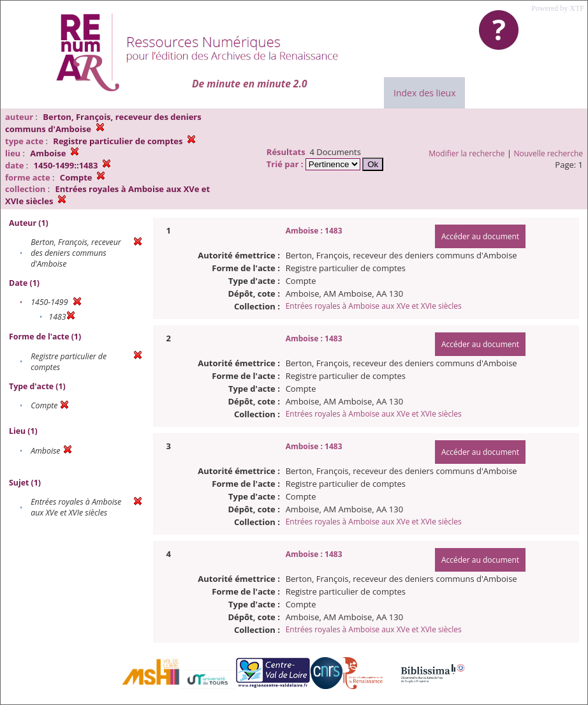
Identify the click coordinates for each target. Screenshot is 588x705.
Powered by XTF (558, 8)
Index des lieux (424, 93)
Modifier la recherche (467, 153)
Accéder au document (480, 236)
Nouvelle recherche (549, 153)
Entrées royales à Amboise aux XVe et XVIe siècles (374, 306)
